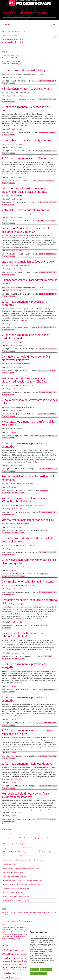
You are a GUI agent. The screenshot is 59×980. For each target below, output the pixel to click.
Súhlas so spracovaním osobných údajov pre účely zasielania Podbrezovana (27, 912)
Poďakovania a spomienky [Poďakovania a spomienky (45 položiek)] (18, 964)
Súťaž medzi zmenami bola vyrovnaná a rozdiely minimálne (26, 336)
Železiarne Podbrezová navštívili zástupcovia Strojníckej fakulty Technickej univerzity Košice (29, 852)
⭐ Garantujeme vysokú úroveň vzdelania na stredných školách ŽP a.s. (25, 934)
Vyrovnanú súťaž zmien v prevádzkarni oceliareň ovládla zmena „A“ (25, 230)
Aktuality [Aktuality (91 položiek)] (11, 950)
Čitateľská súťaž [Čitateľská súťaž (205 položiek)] (10, 973)
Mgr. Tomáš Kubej (17, 78)
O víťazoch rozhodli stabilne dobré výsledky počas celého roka (28, 540)
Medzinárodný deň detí (10, 864)
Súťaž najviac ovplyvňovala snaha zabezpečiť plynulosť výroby (29, 561)
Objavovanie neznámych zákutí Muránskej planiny (17, 888)
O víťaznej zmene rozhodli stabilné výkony (27, 581)
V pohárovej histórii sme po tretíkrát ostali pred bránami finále (21, 868)
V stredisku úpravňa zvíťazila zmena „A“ (26, 210)
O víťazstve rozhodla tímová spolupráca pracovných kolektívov (26, 358)
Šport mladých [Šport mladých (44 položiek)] (23, 974)
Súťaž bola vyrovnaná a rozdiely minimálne (28, 140)
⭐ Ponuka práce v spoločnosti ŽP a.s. (14, 925)
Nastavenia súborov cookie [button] (38, 974)
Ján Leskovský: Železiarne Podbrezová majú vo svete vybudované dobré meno (25, 834)
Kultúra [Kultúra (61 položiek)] (13, 961)
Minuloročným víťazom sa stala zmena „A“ (28, 89)
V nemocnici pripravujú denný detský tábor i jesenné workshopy (21, 884)
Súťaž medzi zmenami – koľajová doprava (27, 764)
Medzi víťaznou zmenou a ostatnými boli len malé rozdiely (29, 423)
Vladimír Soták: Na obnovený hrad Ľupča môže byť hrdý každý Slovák (23, 880)
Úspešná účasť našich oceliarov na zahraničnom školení (22, 635)
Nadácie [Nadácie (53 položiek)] (19, 961)
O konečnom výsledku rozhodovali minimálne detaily (29, 282)
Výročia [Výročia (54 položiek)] (22, 970)
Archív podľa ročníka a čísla (11, 61)
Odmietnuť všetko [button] (46, 970)
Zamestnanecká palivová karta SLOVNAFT (15, 876)
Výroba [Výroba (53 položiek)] (17, 970)
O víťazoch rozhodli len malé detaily (23, 70)
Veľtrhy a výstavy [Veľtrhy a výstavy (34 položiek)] (6, 970)
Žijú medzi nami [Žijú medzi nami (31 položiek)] (16, 978)
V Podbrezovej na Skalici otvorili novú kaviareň (16, 900)
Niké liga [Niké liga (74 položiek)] (25, 961)
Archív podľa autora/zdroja (11, 64)
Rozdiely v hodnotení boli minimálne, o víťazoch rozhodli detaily (25, 500)
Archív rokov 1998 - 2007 (10, 56)
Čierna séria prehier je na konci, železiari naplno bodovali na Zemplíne (23, 856)
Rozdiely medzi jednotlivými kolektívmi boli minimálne (28, 478)
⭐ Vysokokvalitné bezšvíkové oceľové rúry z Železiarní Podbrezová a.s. (25, 932)
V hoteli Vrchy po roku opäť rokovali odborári (16, 896)
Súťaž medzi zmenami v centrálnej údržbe (27, 158)
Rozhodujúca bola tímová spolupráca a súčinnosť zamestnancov (25, 795)
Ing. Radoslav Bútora (17, 653)
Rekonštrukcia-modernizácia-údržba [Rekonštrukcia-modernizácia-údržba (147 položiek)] (19, 967)
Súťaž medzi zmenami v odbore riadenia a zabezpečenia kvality (27, 732)
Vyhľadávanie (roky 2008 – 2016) (13, 40)
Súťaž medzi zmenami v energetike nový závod (26, 108)
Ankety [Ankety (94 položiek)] (17, 950)
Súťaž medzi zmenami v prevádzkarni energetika (24, 303)
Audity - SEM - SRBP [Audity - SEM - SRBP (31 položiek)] (25, 950)
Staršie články (6, 824)
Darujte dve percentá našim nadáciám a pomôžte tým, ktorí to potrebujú (24, 860)
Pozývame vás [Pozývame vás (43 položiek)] (6, 964)
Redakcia (14, 324)
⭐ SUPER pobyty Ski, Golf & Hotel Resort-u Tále (18, 927)
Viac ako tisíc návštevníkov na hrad (13, 892)
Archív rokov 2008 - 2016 (10, 58)
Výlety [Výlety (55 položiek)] (13, 970)
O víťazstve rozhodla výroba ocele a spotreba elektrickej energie (29, 601)
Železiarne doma (8, 83)
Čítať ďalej (25, 126)
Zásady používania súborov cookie (40, 966)
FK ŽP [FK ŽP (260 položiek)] (14, 958)
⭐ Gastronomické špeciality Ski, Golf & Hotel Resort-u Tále (22, 929)
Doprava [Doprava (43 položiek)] (16, 954)
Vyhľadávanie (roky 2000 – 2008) (13, 42)
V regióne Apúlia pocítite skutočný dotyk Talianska (17, 848)
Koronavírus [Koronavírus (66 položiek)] (6, 961)
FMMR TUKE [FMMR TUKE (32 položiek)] (20, 958)
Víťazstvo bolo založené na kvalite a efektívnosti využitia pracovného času (25, 190)
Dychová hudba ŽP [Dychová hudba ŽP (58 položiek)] (24, 954)
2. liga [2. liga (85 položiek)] (4, 950)
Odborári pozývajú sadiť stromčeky (13, 844)
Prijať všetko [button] (35, 970)
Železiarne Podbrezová (47, 81)
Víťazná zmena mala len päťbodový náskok (28, 262)
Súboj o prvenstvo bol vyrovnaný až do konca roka (29, 402)
